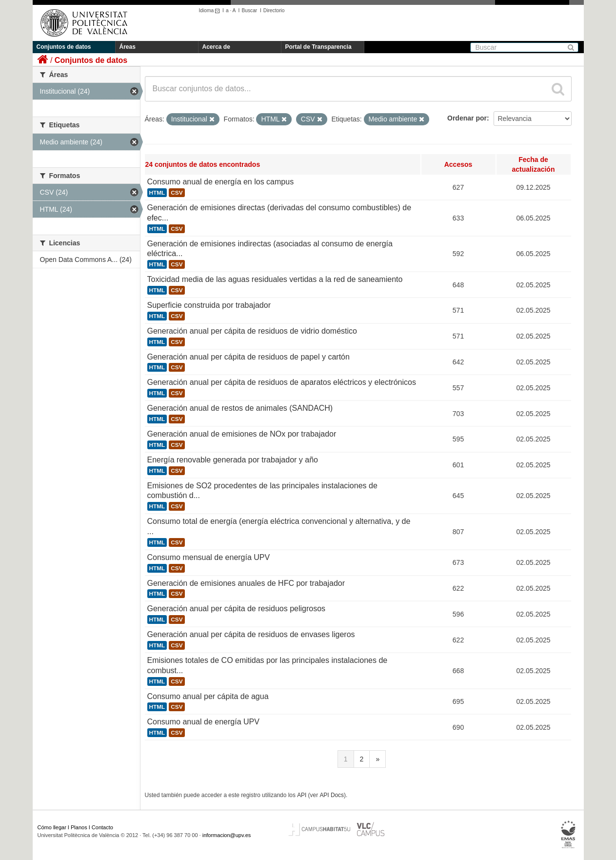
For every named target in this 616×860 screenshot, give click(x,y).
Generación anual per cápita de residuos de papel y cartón (248, 357)
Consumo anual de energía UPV (203, 722)
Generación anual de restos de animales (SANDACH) (240, 408)
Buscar (249, 10)
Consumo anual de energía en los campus (221, 182)
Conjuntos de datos (64, 47)
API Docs (332, 795)
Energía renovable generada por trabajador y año (233, 460)
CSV (177, 193)
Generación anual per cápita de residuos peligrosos (237, 609)
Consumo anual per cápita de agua (208, 696)
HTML (157, 193)
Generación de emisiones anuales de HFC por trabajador (246, 583)
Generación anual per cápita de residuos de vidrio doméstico (252, 331)
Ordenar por (467, 118)
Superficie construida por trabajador (209, 305)
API (302, 795)
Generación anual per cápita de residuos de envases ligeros (251, 634)
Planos (79, 827)
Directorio (274, 10)
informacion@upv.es (227, 835)
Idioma (211, 10)
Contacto (102, 827)
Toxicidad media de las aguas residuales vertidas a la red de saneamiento (275, 279)
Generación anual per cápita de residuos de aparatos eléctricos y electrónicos (282, 382)
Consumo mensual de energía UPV (209, 557)
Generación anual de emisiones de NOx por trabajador (242, 434)
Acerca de (216, 47)
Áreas (128, 47)
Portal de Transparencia (318, 47)
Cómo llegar (52, 827)
